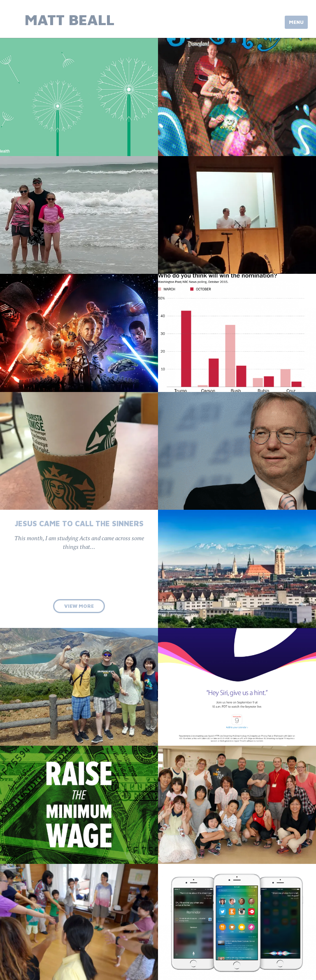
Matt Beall (70, 20)
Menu (296, 22)
